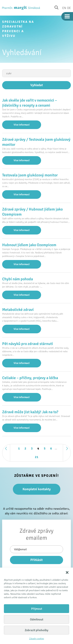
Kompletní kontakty (37, 489)
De (69, 8)
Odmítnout (37, 619)
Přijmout (37, 609)
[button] (67, 572)
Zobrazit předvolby (36, 630)
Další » (67, 453)
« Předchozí (6, 453)
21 (37, 457)
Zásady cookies (37, 639)
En (64, 8)
